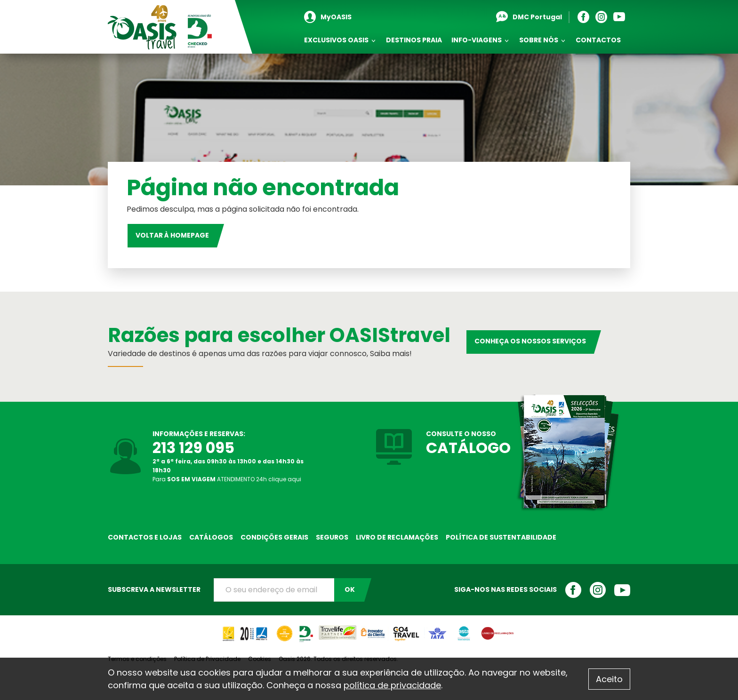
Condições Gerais (274, 537)
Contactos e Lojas (145, 537)
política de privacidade (392, 685)
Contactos (598, 40)
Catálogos (211, 537)
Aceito (609, 679)
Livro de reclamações (397, 537)
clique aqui (285, 479)
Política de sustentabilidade (501, 537)
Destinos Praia (414, 40)
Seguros (332, 537)
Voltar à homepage (172, 235)
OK (350, 589)
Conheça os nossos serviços (530, 341)
